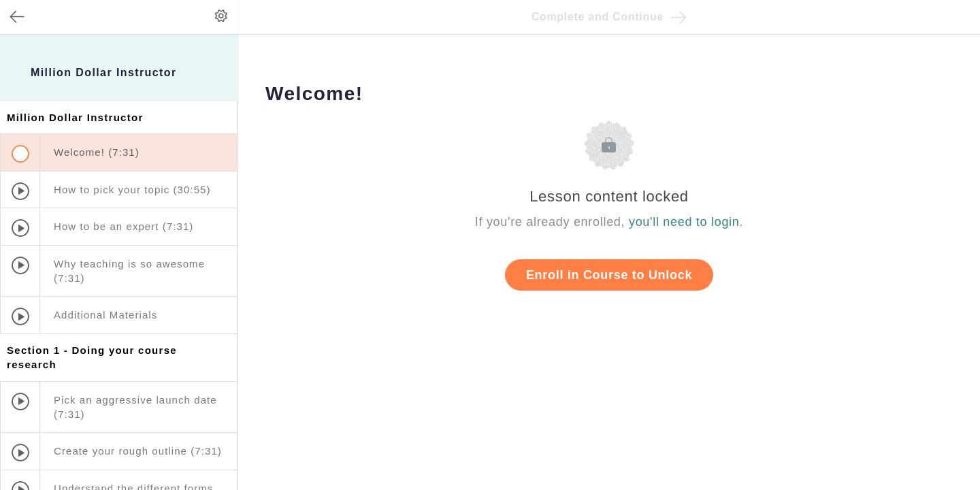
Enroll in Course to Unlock (609, 275)
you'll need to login (684, 222)
